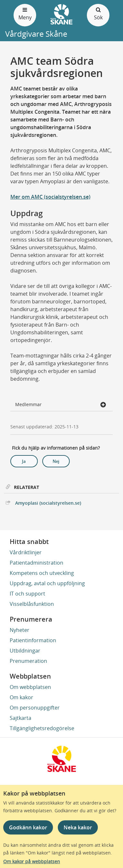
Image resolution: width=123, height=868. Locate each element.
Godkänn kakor (28, 827)
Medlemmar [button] (61, 405)
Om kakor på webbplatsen (32, 861)
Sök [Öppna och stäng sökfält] (98, 13)
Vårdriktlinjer (26, 552)
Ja (24, 461)
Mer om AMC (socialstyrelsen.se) (50, 197)
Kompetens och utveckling (42, 573)
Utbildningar (25, 651)
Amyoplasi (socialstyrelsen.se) (48, 503)
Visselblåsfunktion (32, 604)
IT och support (27, 594)
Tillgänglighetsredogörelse (42, 728)
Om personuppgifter (35, 708)
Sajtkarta (20, 718)
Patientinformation (33, 640)
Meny (25, 13)
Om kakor (21, 697)
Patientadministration (36, 563)
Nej (56, 461)
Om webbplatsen (30, 687)
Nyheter (20, 630)
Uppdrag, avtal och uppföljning (47, 583)
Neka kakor (78, 827)
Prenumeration (28, 661)
